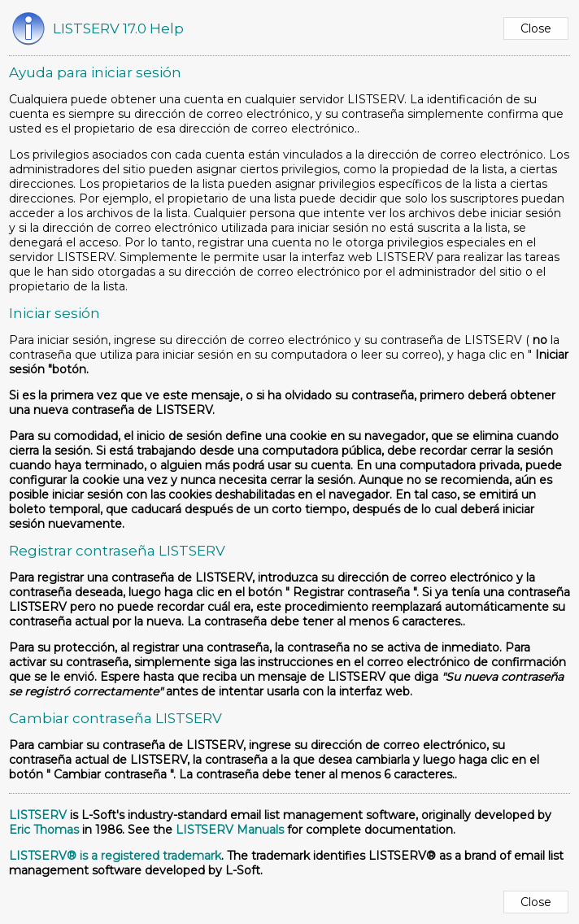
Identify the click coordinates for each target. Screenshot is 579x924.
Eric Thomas (44, 830)
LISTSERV (38, 815)
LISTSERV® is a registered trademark (115, 856)
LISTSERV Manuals (230, 830)
